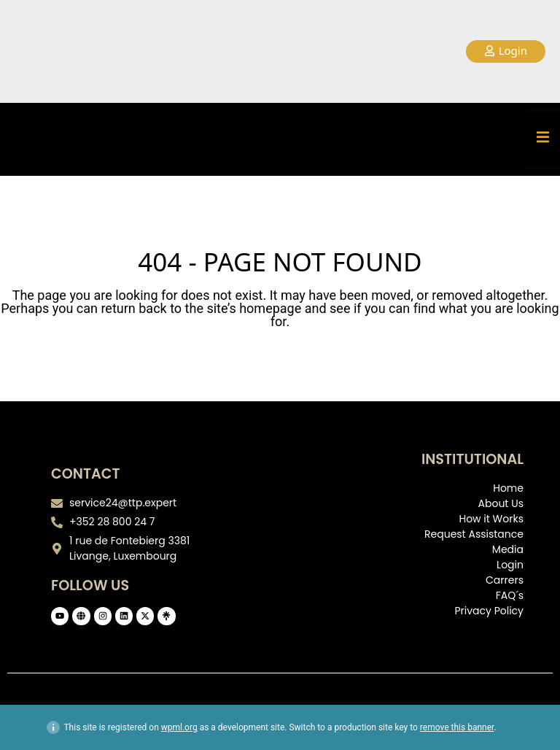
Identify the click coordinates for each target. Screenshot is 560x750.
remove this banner (457, 727)
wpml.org (179, 727)
